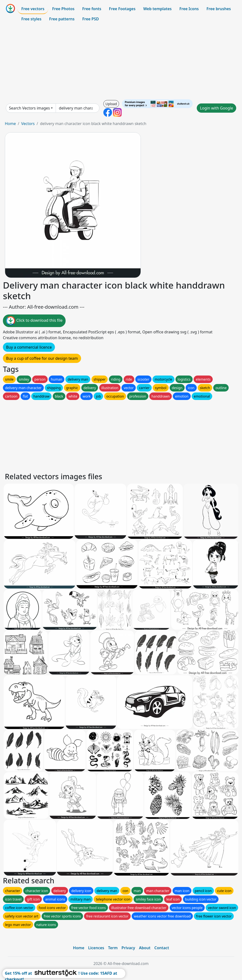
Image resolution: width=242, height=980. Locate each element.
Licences (96, 948)
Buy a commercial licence (29, 347)
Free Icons (189, 9)
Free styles (31, 19)
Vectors (28, 124)
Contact (162, 948)
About (145, 948)
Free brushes (219, 9)
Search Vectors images (29, 108)
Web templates (157, 9)
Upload (111, 104)
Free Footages (122, 9)
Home (10, 124)
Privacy (128, 948)
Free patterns (62, 19)
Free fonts (92, 9)
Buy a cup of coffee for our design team (42, 358)
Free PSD (91, 19)
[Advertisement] (121, 62)
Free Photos (63, 9)
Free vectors (33, 9)
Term (113, 948)
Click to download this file (34, 321)
